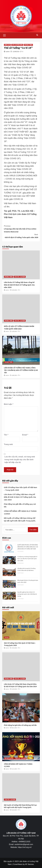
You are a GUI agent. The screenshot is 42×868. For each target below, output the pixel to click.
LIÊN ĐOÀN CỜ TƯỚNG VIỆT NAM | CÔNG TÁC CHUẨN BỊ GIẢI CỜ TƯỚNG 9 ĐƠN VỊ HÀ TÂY (21, 370)
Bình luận (9, 404)
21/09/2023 (14, 331)
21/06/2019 (16, 52)
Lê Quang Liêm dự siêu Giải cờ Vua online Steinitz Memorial (21, 229)
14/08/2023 (14, 375)
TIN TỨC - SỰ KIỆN (20, 277)
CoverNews (18, 864)
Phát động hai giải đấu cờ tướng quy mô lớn (20, 505)
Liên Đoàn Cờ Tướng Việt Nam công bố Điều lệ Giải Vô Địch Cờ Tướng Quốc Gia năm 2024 (19, 285)
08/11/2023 (14, 728)
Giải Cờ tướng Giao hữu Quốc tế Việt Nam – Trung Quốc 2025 (20, 489)
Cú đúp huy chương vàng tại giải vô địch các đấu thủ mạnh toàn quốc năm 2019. (27, 559)
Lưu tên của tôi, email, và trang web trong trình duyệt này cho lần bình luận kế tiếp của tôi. (20, 460)
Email (25, 435)
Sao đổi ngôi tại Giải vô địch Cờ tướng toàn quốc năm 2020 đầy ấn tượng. (27, 594)
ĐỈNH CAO (7, 45)
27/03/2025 (14, 648)
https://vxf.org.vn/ (25, 847)
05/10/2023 (14, 810)
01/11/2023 (14, 769)
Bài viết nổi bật (9, 758)
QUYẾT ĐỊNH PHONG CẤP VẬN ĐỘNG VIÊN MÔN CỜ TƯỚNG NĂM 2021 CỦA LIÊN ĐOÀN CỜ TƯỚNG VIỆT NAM (28, 547)
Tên (6, 435)
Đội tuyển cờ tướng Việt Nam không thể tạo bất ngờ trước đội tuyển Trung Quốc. (20, 519)
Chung (7, 637)
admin (8, 52)
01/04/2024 (14, 290)
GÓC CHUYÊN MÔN (17, 45)
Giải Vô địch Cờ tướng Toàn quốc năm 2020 (21, 236)
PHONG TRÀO (28, 45)
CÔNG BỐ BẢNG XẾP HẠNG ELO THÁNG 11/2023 (20, 512)
